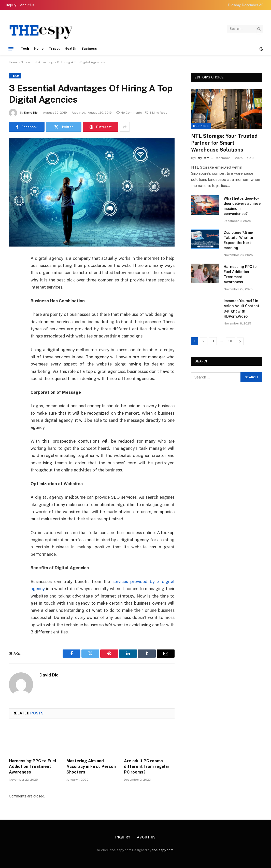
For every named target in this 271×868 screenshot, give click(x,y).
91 (230, 341)
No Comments (129, 113)
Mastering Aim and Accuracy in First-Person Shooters (91, 767)
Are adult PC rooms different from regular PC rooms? (147, 767)
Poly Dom (202, 158)
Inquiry (11, 5)
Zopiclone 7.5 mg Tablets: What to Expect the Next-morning (239, 240)
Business (89, 48)
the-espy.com (163, 850)
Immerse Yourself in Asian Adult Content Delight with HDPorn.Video (241, 308)
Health (70, 48)
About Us (27, 5)
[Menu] (11, 49)
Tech (25, 48)
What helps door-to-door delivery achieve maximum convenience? (242, 206)
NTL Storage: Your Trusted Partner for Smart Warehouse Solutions (224, 143)
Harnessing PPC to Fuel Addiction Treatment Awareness (33, 767)
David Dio (31, 113)
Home (39, 48)
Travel (54, 48)
